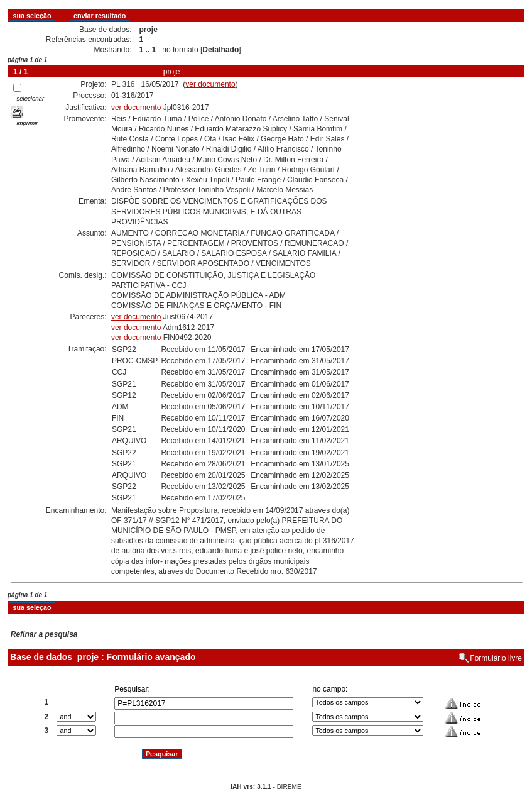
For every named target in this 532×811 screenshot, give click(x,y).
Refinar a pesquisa (44, 634)
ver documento (210, 84)
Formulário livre (496, 658)
